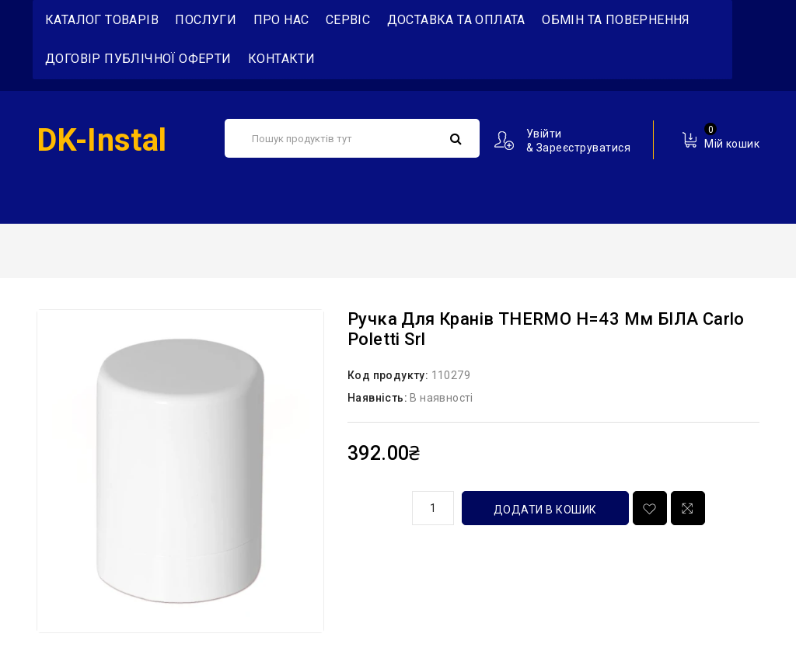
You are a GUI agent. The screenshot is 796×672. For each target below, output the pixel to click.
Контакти (281, 59)
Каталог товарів (102, 20)
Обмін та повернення (616, 20)
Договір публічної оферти (138, 59)
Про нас (281, 20)
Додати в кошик (545, 510)
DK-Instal (102, 140)
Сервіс (348, 20)
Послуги (206, 20)
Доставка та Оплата (456, 20)
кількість (374, 506)
